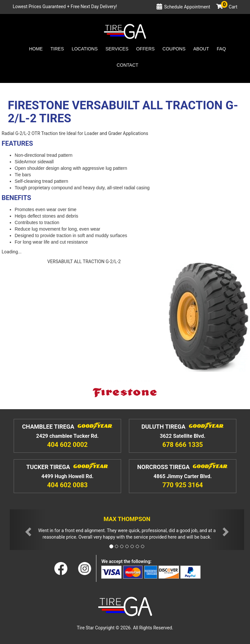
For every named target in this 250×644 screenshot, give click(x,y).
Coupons (174, 49)
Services (117, 49)
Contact (127, 65)
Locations (85, 49)
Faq (221, 49)
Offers (145, 49)
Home (36, 49)
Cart (229, 7)
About (201, 49)
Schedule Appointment (187, 7)
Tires (57, 49)
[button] (27, 530)
